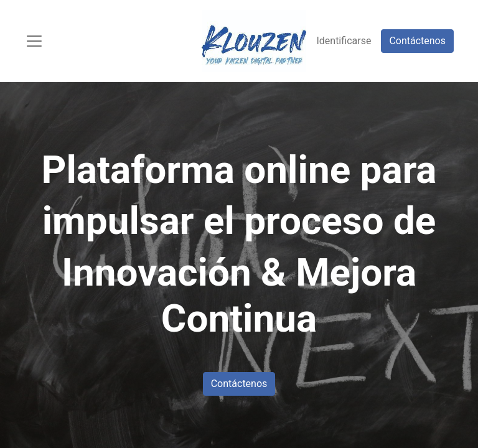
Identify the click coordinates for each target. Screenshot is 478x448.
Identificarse (344, 41)
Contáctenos (417, 41)
